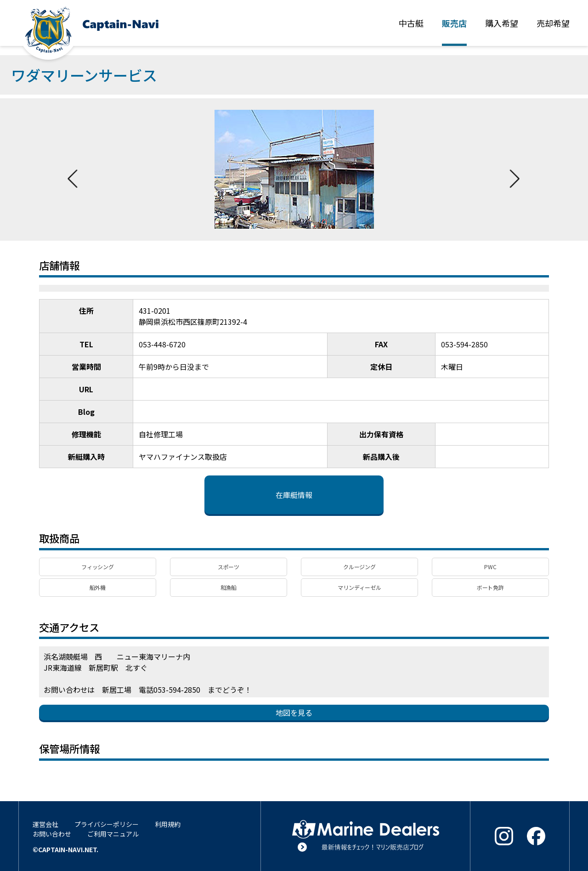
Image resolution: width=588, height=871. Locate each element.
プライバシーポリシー (107, 824)
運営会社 (45, 824)
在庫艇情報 (294, 495)
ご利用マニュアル (113, 834)
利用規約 (168, 824)
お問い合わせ (52, 834)
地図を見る (294, 713)
